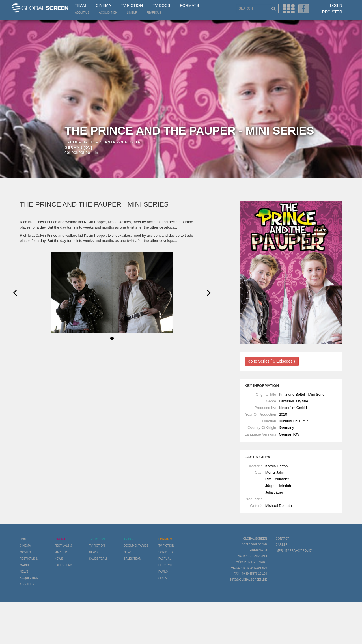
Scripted (166, 552)
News (24, 572)
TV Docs (161, 5)
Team (80, 5)
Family (163, 572)
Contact (283, 539)
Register (332, 12)
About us (82, 13)
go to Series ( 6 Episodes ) (272, 361)
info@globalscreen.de (248, 580)
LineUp (132, 13)
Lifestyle (166, 565)
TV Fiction (132, 5)
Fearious (154, 13)
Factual (165, 559)
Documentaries (136, 546)
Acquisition (108, 13)
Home (24, 539)
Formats (189, 5)
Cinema (103, 5)
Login (336, 5)
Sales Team (63, 565)
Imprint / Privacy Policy (294, 551)
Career (282, 545)
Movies (25, 552)
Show (163, 578)
